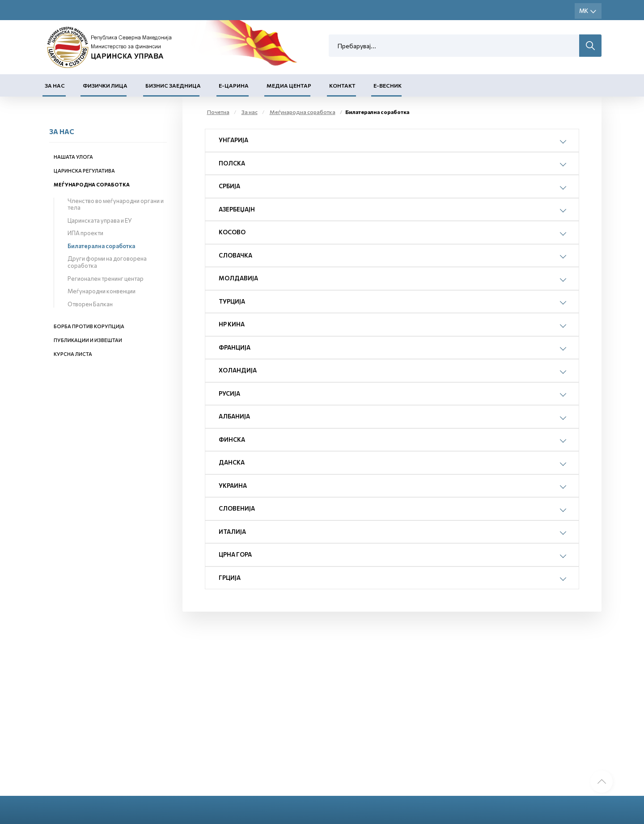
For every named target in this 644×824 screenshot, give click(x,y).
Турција (232, 301)
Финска (232, 439)
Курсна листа (73, 354)
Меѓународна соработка (92, 184)
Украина (233, 486)
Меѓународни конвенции (102, 291)
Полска (232, 163)
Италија (232, 532)
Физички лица (105, 85)
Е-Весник (388, 85)
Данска (232, 462)
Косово (232, 232)
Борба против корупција (89, 326)
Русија (229, 393)
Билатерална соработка (101, 246)
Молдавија (238, 278)
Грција (230, 578)
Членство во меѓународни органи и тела (116, 204)
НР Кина (232, 324)
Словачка (235, 255)
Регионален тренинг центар (106, 279)
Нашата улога (73, 157)
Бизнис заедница (173, 85)
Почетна (218, 112)
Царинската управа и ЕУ (100, 220)
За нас (55, 85)
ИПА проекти (85, 233)
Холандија (238, 370)
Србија (229, 186)
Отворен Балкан (90, 304)
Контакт (342, 85)
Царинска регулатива (84, 171)
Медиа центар (289, 85)
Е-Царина (234, 85)
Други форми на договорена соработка (107, 262)
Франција (235, 347)
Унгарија (233, 140)
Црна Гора (235, 554)
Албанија (234, 416)
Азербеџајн (237, 209)
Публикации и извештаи (88, 340)
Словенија (237, 508)
